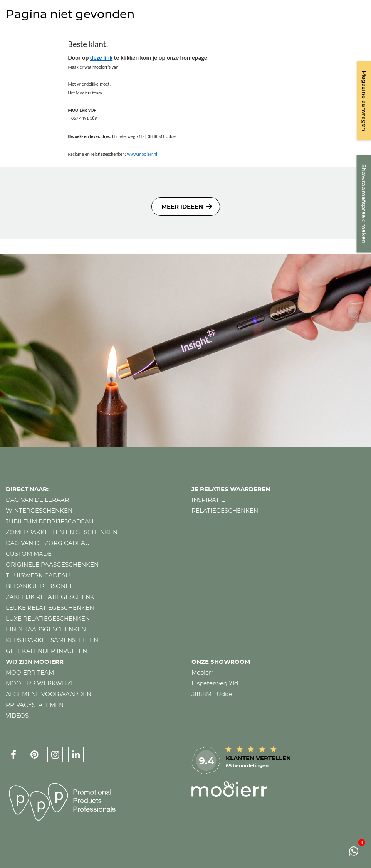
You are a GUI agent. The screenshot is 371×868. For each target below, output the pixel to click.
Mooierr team (30, 672)
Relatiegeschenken (225, 511)
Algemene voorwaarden (49, 694)
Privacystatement (36, 705)
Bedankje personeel (41, 586)
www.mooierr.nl (142, 154)
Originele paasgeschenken (52, 564)
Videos (17, 716)
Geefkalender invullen (46, 651)
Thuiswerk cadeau (38, 575)
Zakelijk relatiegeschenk (50, 597)
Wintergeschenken (39, 511)
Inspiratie (208, 500)
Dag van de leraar (37, 500)
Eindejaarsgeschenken (46, 629)
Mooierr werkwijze (40, 683)
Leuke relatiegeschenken (50, 608)
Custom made (29, 554)
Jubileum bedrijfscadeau (50, 521)
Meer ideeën (182, 206)
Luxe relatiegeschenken (48, 618)
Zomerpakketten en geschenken (62, 532)
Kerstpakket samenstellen (52, 640)
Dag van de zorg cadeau (48, 543)
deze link (101, 58)
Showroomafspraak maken (364, 204)
